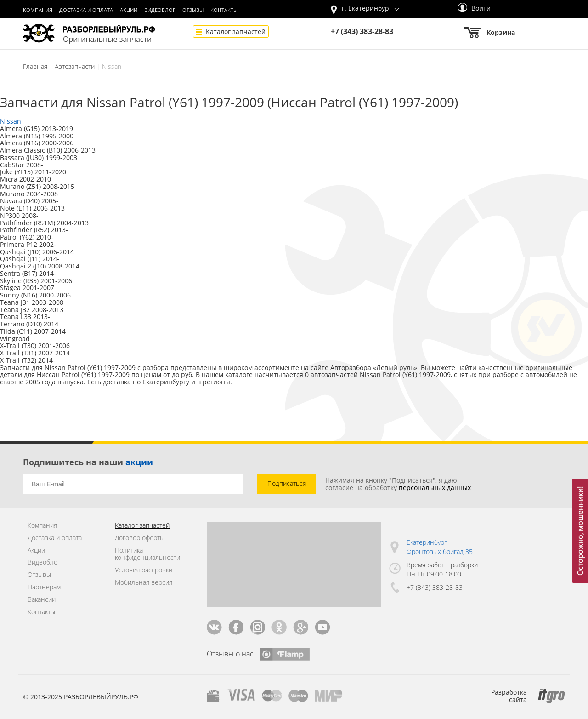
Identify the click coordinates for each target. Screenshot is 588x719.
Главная (35, 66)
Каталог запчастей (236, 31)
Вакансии (42, 600)
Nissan (11, 121)
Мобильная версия (144, 583)
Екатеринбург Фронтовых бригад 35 (440, 547)
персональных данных (435, 488)
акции (139, 462)
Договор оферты (140, 538)
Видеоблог (160, 10)
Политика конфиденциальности (147, 554)
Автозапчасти (75, 66)
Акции (129, 10)
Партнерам (44, 587)
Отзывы (193, 10)
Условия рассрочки (144, 570)
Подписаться (287, 483)
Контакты (224, 10)
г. (367, 9)
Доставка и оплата (86, 10)
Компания (38, 10)
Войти (474, 8)
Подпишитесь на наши (88, 462)
